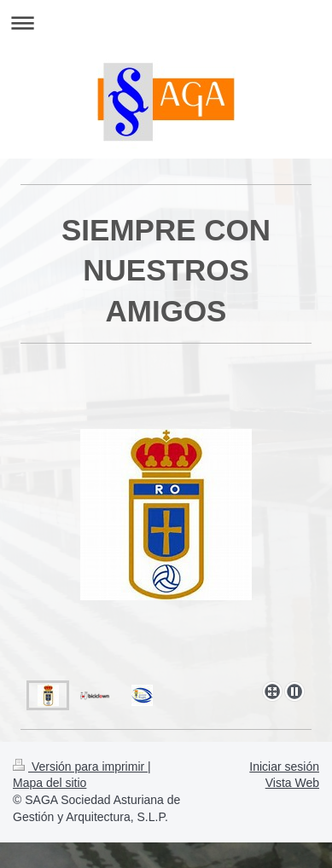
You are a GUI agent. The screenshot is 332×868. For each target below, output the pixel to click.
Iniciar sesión (284, 767)
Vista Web (292, 783)
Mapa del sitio (50, 783)
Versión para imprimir (80, 767)
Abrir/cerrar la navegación (166, 23)
